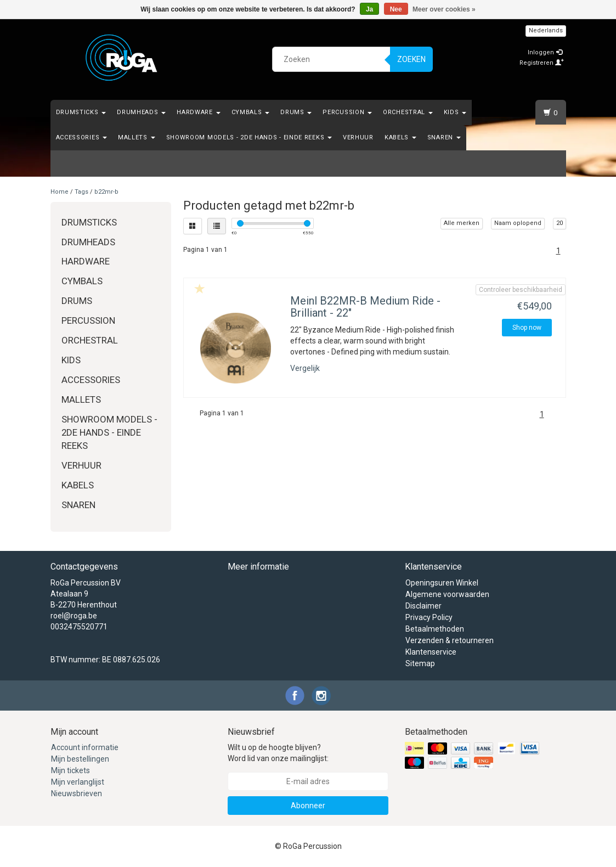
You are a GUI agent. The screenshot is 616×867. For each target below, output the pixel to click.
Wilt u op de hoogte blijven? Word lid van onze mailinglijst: (278, 753)
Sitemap (420, 663)
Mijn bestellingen (80, 759)
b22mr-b (106, 192)
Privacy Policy (429, 617)
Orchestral (408, 112)
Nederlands (546, 30)
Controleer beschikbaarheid (521, 290)
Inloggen (545, 52)
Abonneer (308, 806)
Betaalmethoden (435, 629)
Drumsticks (81, 112)
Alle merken (462, 223)
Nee (396, 9)
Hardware (198, 112)
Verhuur (358, 137)
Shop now (527, 328)
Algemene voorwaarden (447, 594)
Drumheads (141, 112)
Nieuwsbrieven (77, 793)
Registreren (542, 63)
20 (560, 223)
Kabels (400, 137)
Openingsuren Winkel (442, 583)
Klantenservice (431, 652)
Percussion (347, 112)
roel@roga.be (74, 616)
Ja (369, 9)
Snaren (444, 137)
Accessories (81, 137)
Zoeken (411, 59)
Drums (296, 112)
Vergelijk (305, 368)
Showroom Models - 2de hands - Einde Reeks (249, 137)
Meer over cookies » (444, 9)
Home (60, 192)
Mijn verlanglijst (78, 782)
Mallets (137, 137)
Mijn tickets (70, 770)
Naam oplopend (518, 223)
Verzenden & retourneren (450, 640)
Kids (455, 112)
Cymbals (251, 112)
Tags (81, 192)
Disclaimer (423, 606)
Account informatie (85, 747)
